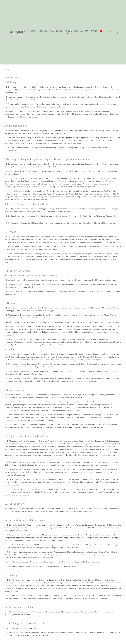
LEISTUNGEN (43, 31)
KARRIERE (84, 31)
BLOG (76, 31)
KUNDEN (60, 31)
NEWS (69, 31)
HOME (33, 31)
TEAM (52, 31)
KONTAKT (94, 31)
